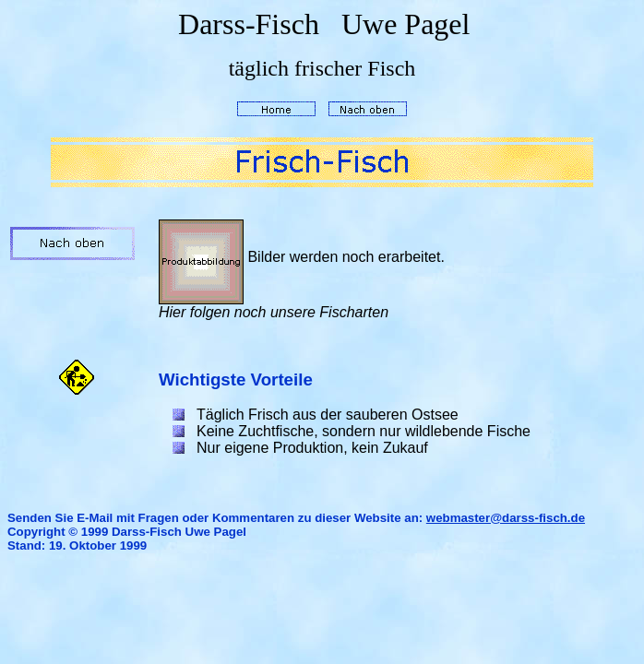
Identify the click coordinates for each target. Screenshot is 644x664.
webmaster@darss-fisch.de (506, 518)
